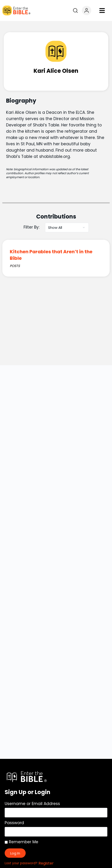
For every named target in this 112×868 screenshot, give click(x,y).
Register (46, 863)
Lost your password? (21, 863)
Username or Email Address (32, 804)
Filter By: (31, 227)
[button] (102, 11)
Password (14, 823)
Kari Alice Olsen (56, 71)
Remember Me (21, 842)
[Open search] (75, 10)
